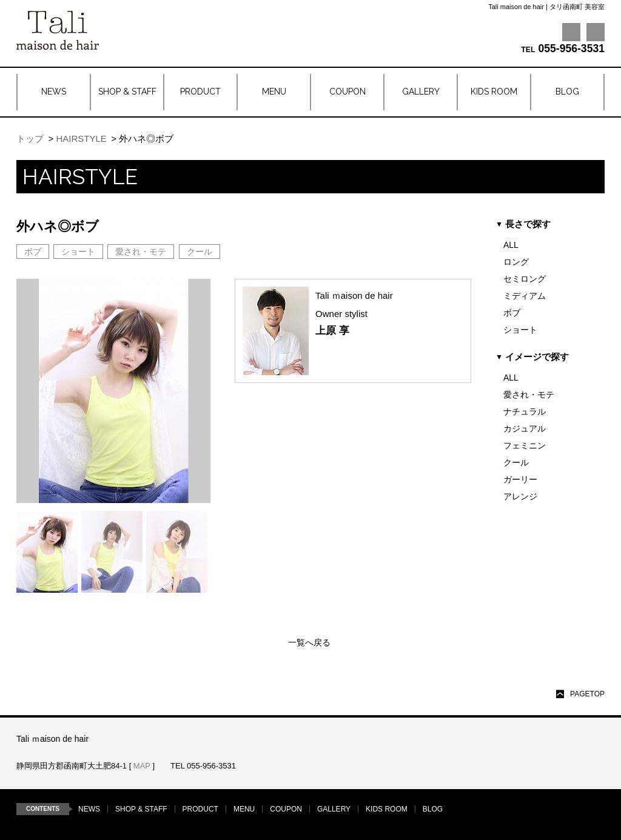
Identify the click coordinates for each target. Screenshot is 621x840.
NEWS (89, 809)
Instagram (596, 32)
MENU (244, 809)
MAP (142, 766)
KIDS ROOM (387, 809)
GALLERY (334, 809)
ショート (520, 330)
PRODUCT (200, 809)
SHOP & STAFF (141, 809)
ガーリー (520, 479)
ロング (516, 262)
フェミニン (525, 445)
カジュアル (525, 428)
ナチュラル (525, 412)
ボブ (512, 313)
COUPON (286, 809)
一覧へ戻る (309, 642)
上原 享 (332, 331)
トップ (30, 138)
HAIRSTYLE (81, 138)
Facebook (571, 32)
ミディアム (525, 296)
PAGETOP (587, 694)
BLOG (433, 809)
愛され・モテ (529, 395)
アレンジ (520, 496)
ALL (511, 245)
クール (516, 462)
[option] (47, 552)
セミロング (525, 279)
